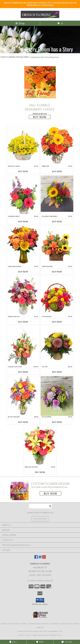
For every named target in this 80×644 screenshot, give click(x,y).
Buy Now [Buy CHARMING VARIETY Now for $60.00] (23, 222)
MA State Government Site (51, 631)
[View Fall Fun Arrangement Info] (57, 346)
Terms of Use (56, 635)
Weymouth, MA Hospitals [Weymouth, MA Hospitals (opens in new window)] (39, 624)
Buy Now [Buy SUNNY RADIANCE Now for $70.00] (57, 272)
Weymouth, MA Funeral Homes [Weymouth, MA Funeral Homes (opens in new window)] (14, 624)
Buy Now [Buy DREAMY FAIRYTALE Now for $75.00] (23, 322)
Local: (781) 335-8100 (40, 575)
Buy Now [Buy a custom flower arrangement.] (50, 493)
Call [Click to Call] (13, 642)
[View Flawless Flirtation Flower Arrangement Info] (23, 346)
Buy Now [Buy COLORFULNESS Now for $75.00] (57, 322)
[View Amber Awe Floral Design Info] (57, 145)
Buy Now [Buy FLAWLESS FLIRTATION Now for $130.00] (23, 372)
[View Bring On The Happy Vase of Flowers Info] (40, 446)
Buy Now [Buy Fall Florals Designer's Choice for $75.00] (40, 117)
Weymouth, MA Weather (28, 631)
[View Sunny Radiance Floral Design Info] (57, 246)
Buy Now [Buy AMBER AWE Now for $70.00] (57, 171)
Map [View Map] (40, 642)
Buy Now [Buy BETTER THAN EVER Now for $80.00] (23, 422)
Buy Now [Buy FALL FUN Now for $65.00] (57, 372)
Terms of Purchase (41, 635)
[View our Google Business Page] (40, 558)
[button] (40, 600)
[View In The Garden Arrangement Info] (57, 396)
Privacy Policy (24, 635)
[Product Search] (40, 506)
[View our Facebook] (36, 558)
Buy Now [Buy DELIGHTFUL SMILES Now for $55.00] (23, 171)
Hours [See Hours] (67, 642)
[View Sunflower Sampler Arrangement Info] (23, 245)
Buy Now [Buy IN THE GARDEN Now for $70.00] (57, 422)
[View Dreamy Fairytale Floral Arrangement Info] (23, 296)
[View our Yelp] (44, 558)
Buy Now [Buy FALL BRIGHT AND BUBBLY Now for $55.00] (57, 222)
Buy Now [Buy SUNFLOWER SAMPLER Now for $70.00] (23, 272)
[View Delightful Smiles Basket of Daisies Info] (23, 145)
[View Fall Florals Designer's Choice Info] (40, 82)
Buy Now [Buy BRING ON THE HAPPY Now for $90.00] (40, 472)
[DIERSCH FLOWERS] (40, 17)
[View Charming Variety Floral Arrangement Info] (23, 195)
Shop (20, 23)
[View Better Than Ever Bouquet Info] (23, 396)
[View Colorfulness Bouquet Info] (57, 296)
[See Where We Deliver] (40, 519)
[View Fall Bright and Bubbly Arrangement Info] (57, 194)
